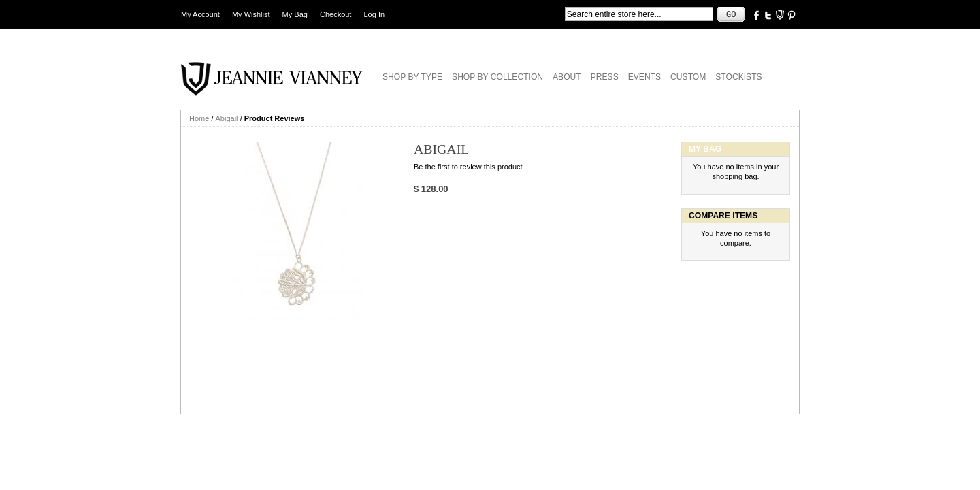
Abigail (227, 118)
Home (199, 118)
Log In (375, 14)
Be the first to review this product (468, 167)
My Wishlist (251, 14)
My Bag (295, 14)
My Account (200, 14)
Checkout (336, 14)
